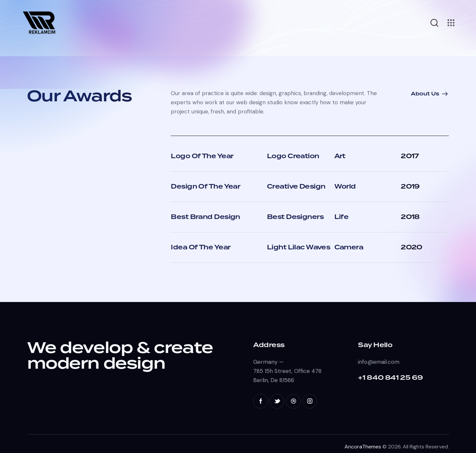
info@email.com (379, 362)
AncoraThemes (363, 447)
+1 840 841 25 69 (390, 378)
